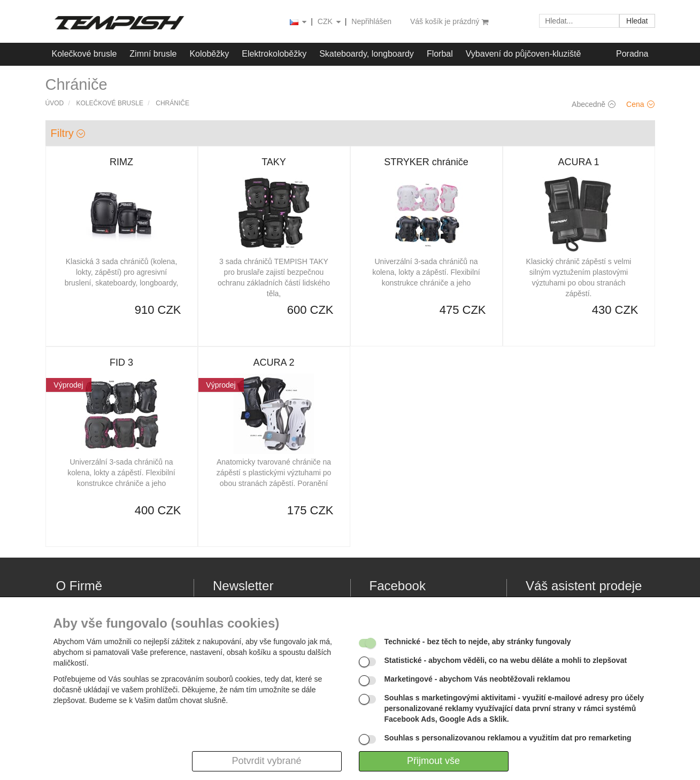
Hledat (637, 21)
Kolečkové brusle (84, 54)
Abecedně (594, 104)
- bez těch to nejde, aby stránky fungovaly (478, 642)
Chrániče (172, 103)
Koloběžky (209, 54)
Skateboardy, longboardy (367, 54)
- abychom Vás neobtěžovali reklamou (478, 679)
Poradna (632, 54)
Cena (640, 104)
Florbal (440, 54)
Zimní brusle (153, 54)
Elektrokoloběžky (274, 54)
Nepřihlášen (371, 21)
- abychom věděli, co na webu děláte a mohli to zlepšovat (506, 660)
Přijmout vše (433, 761)
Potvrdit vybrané (266, 761)
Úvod (55, 103)
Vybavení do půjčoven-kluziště (524, 54)
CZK (330, 22)
